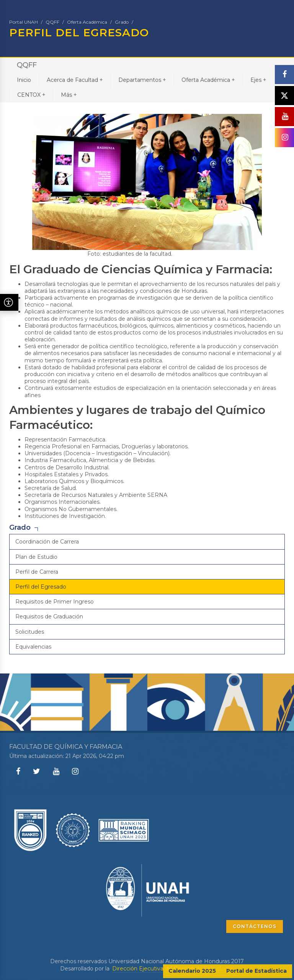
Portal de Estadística (256, 971)
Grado (122, 22)
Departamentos (142, 80)
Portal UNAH (24, 22)
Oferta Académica (87, 22)
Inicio (24, 80)
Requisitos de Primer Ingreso (55, 602)
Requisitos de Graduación (49, 617)
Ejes (258, 80)
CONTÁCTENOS (255, 926)
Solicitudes (30, 632)
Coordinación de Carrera (47, 542)
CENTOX (31, 95)
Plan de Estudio (36, 557)
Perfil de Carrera (37, 572)
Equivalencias (33, 647)
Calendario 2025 (192, 971)
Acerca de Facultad (75, 80)
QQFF (52, 22)
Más (69, 95)
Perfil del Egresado (41, 587)
